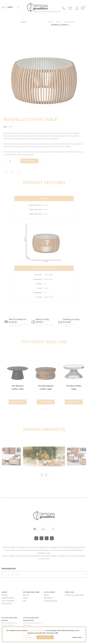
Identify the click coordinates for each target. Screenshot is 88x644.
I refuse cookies (78, 637)
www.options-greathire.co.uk (36, 631)
